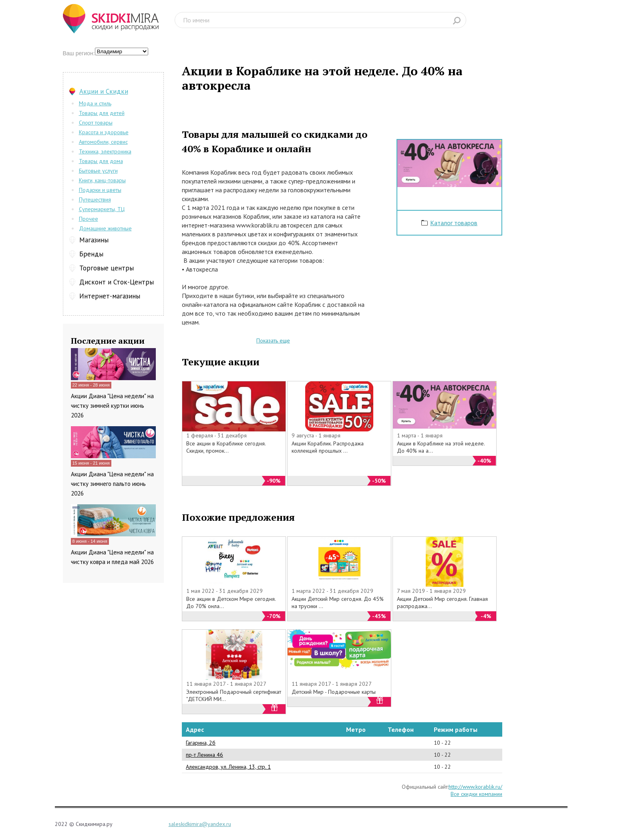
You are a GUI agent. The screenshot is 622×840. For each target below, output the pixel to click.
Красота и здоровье (104, 132)
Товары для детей (102, 113)
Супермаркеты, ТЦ (102, 209)
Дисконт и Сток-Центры (117, 282)
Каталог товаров (454, 223)
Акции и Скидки (104, 91)
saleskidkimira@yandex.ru (200, 824)
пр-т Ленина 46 (204, 755)
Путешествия (95, 199)
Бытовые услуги (98, 171)
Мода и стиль (95, 103)
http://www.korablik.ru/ (475, 787)
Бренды (91, 254)
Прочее (89, 219)
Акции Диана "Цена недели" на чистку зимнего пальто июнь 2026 (112, 484)
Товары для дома (101, 161)
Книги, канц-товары (102, 180)
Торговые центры (107, 268)
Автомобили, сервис (103, 142)
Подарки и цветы (100, 190)
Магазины (94, 240)
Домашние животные (105, 228)
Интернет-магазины (110, 296)
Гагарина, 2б (201, 743)
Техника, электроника (105, 151)
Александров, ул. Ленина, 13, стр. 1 (228, 767)
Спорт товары (96, 123)
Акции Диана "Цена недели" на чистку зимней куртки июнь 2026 (112, 406)
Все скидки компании (476, 794)
